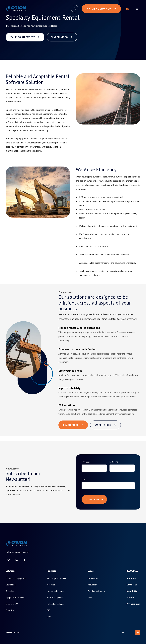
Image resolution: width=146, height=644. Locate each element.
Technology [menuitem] (93, 578)
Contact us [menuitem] (132, 585)
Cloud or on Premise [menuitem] (97, 591)
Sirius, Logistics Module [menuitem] (57, 578)
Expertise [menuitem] (10, 610)
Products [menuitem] (51, 571)
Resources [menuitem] (132, 571)
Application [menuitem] (92, 585)
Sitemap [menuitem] (131, 597)
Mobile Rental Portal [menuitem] (55, 604)
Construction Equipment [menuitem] (16, 578)
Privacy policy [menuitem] (133, 604)
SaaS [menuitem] (90, 598)
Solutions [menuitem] (11, 571)
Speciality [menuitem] (10, 591)
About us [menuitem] (131, 578)
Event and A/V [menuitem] (12, 604)
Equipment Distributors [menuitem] (15, 598)
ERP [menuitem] (48, 610)
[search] (75, 9)
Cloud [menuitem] (91, 571)
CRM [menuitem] (49, 617)
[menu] (137, 9)
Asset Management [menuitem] (55, 598)
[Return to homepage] (16, 9)
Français (127, 9)
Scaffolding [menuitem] (11, 585)
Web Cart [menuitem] (51, 585)
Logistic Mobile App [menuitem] (55, 591)
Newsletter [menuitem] (132, 591)
